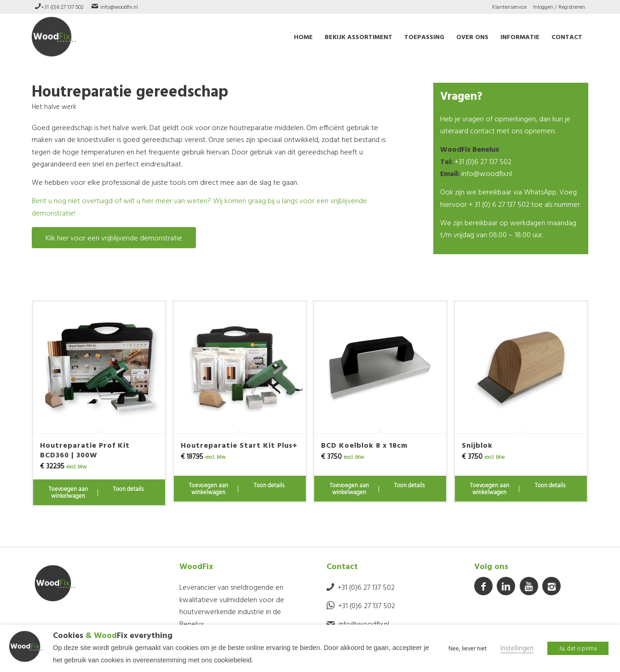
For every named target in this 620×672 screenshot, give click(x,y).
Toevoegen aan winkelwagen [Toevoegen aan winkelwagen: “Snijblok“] (489, 489)
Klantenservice (509, 7)
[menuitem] (509, 7)
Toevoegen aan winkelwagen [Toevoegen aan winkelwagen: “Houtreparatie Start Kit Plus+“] (208, 489)
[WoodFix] (54, 37)
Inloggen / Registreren (559, 7)
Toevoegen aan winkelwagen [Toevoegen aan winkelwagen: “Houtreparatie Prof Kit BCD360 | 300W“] (68, 492)
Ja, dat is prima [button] (578, 648)
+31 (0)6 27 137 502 (62, 7)
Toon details (128, 489)
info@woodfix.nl (119, 7)
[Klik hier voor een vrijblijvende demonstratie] (114, 238)
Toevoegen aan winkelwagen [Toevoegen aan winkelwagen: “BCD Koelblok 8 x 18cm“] (349, 489)
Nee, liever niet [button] (468, 648)
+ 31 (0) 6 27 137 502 (499, 204)
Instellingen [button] (517, 648)
